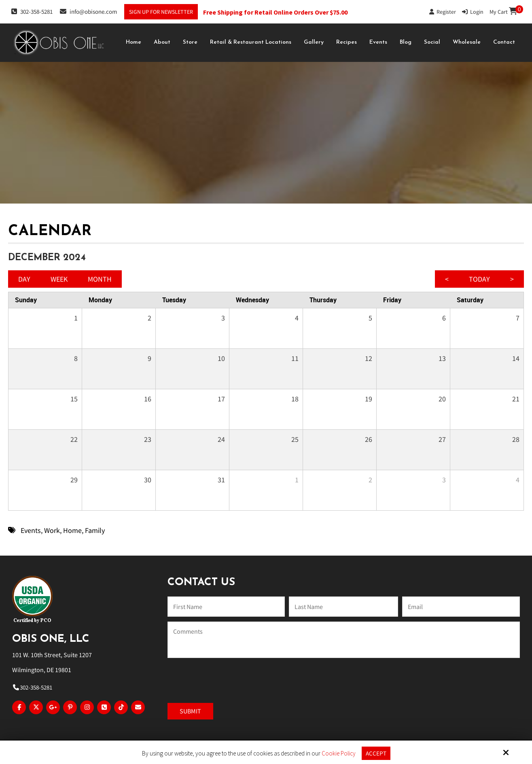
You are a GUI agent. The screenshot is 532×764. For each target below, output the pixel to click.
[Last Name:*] (343, 607)
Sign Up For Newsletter (161, 12)
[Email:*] (461, 607)
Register (443, 12)
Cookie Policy (339, 753)
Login (473, 12)
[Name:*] (226, 607)
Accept (376, 753)
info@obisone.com (88, 11)
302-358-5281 (32, 11)
